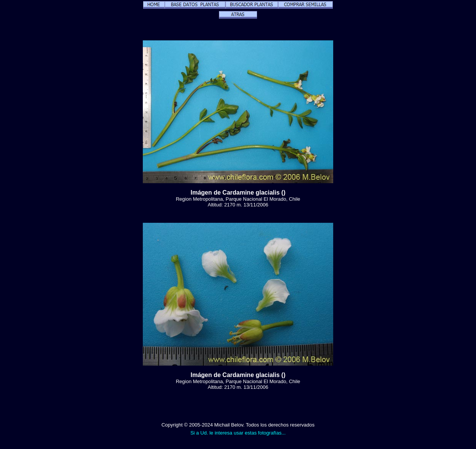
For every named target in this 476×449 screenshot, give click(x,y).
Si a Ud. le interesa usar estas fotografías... (238, 433)
